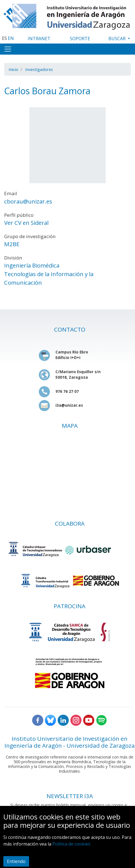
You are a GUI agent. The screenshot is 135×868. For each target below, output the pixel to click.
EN (11, 38)
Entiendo (16, 861)
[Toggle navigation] (8, 49)
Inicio (13, 69)
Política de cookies (71, 844)
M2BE (12, 244)
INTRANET (39, 39)
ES (4, 38)
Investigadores (39, 69)
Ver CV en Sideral (26, 223)
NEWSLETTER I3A (70, 796)
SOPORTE (80, 39)
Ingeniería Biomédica (32, 265)
